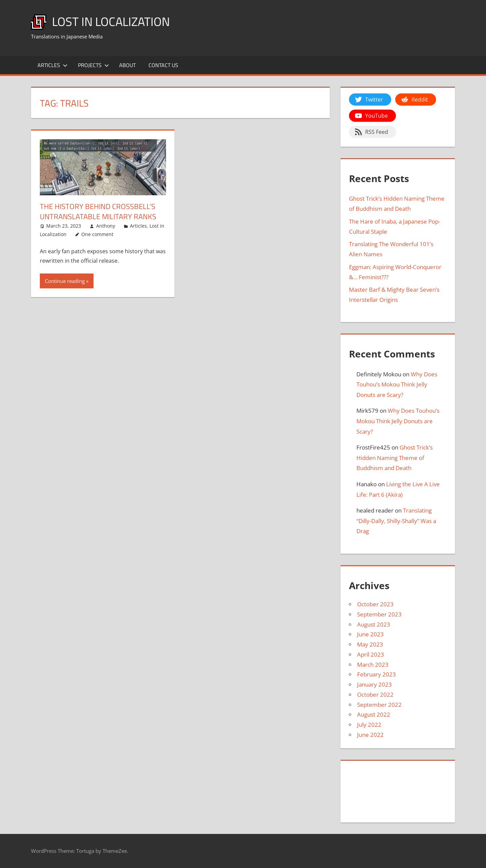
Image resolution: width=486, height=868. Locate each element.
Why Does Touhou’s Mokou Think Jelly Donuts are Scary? (397, 384)
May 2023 (370, 644)
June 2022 (370, 735)
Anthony (106, 226)
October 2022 (375, 695)
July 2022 (369, 725)
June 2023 (370, 634)
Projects (93, 65)
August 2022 (374, 714)
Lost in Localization (111, 21)
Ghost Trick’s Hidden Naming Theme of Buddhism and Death (395, 458)
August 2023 (374, 624)
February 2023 (376, 674)
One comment (97, 234)
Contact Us (163, 65)
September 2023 (379, 614)
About (127, 65)
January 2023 (374, 684)
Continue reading (65, 281)
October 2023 (375, 604)
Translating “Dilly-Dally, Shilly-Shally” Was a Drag (396, 521)
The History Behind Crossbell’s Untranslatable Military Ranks (98, 212)
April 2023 (371, 654)
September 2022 (379, 705)
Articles (52, 65)
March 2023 (373, 664)
